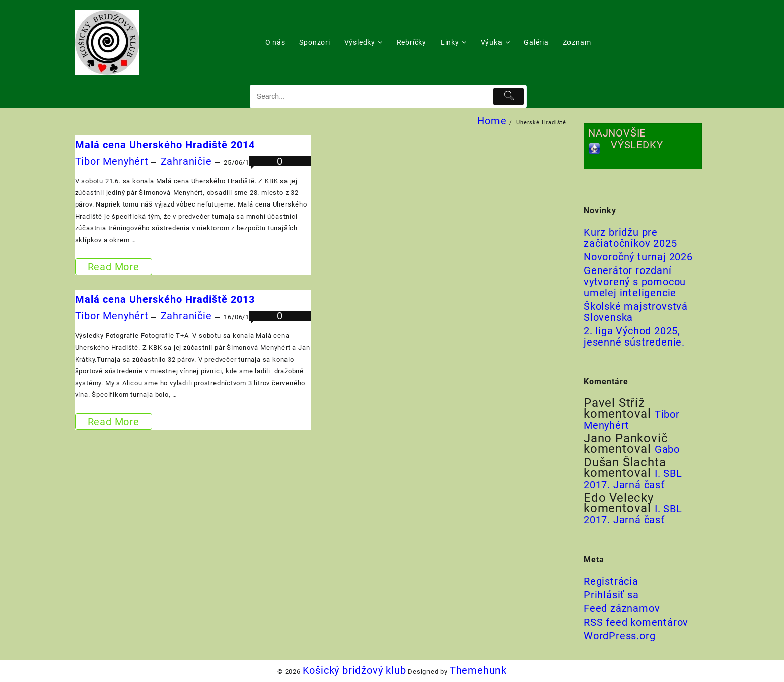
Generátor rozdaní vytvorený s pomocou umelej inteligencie (635, 282)
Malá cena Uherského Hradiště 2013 (165, 299)
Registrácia (611, 581)
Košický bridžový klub (354, 670)
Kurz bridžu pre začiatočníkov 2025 (630, 238)
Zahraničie (186, 161)
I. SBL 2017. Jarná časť (633, 479)
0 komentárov (280, 167)
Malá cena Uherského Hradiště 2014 (165, 145)
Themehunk (478, 670)
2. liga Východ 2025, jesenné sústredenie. (634, 336)
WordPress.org (619, 636)
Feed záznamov (622, 608)
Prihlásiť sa (611, 595)
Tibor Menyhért (112, 161)
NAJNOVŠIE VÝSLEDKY (625, 139)
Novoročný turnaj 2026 (638, 257)
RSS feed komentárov (636, 622)
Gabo (667, 449)
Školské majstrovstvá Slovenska (636, 312)
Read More (113, 267)
